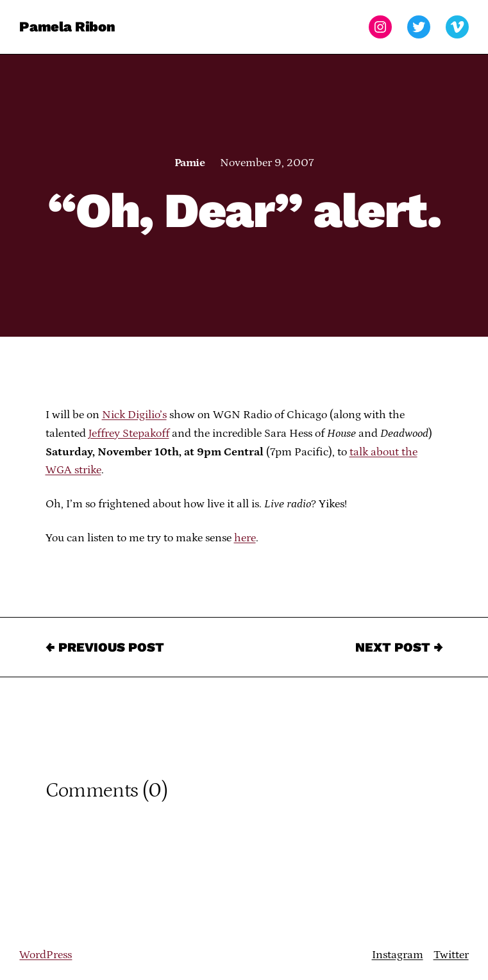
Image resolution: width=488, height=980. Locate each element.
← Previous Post (105, 647)
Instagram (398, 955)
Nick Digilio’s (134, 415)
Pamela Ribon (67, 27)
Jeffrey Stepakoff (129, 434)
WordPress (46, 955)
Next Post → (399, 647)
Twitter (451, 955)
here (245, 538)
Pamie (189, 163)
